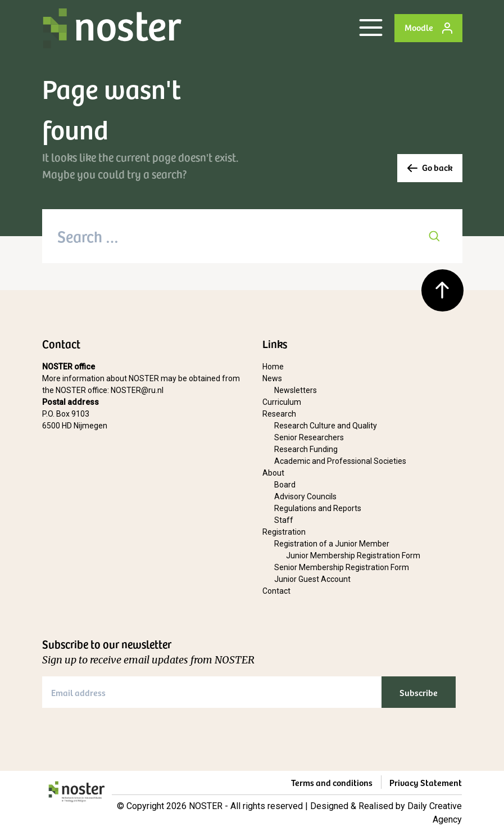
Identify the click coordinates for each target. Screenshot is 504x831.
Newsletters (296, 390)
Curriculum (282, 402)
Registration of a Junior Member (332, 544)
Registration (284, 532)
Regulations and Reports (318, 508)
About (273, 473)
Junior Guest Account (312, 579)
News (272, 378)
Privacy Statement (426, 782)
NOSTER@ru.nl (137, 390)
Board (285, 485)
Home (273, 367)
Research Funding (306, 449)
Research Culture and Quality (326, 426)
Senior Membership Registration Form (342, 567)
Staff (284, 520)
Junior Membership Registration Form (353, 555)
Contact (276, 591)
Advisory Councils (305, 496)
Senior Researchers (309, 437)
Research (279, 414)
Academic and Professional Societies (340, 461)
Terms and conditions (332, 782)
